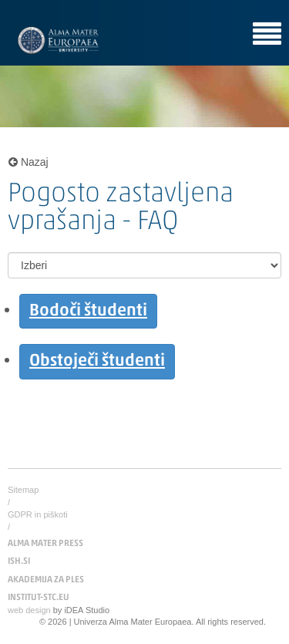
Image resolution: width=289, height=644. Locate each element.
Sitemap (23, 490)
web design (29, 610)
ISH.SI (19, 561)
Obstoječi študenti (97, 361)
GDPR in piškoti (38, 514)
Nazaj (29, 162)
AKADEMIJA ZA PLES (46, 580)
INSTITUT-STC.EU (39, 598)
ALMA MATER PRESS (45, 544)
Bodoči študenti (88, 311)
